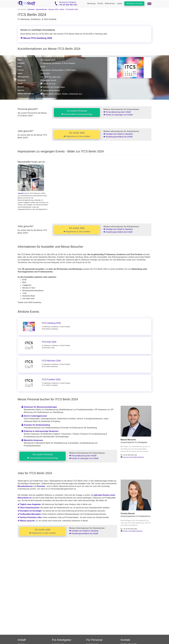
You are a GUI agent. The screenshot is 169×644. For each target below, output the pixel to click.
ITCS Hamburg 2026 (51, 323)
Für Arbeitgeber (62, 640)
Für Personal (94, 640)
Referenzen (110, 3)
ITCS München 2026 (51, 361)
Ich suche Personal (77, 112)
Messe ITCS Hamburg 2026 (36, 38)
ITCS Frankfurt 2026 (51, 380)
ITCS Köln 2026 (49, 342)
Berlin (62, 9)
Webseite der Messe (50, 90)
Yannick (21, 193)
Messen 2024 (54, 9)
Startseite (31, 9)
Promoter (41, 486)
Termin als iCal (48, 84)
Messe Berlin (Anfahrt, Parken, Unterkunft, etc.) (61, 94)
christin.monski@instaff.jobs (133, 531)
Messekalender (41, 9)
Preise (100, 3)
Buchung (91, 3)
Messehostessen (25, 486)
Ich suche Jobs (77, 134)
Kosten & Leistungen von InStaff (118, 115)
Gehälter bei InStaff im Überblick (118, 134)
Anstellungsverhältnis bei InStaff (118, 137)
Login (119, 3)
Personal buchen (134, 4)
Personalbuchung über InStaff (117, 112)
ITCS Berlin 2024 (72, 9)
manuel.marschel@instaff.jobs (133, 457)
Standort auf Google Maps (53, 87)
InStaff (22, 640)
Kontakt (125, 640)
